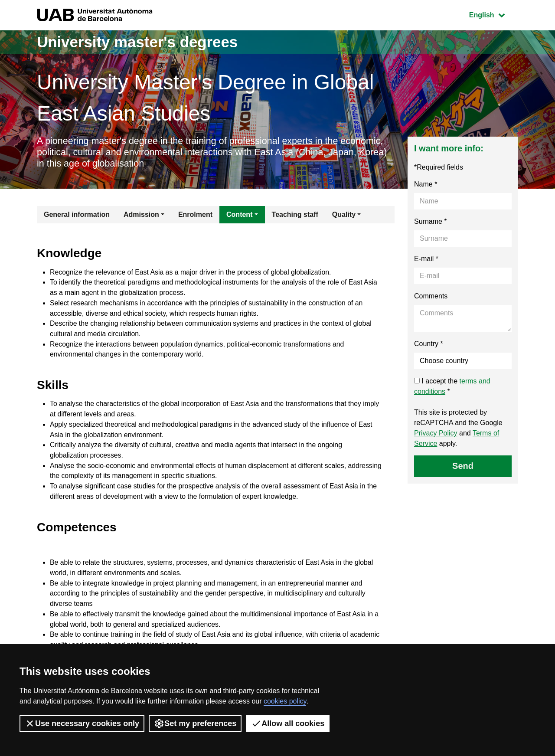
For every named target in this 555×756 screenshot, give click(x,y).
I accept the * (452, 387)
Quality (344, 215)
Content (239, 215)
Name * (426, 185)
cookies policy (285, 701)
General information (77, 215)
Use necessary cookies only (82, 723)
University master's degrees (141, 42)
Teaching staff (295, 215)
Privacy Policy (436, 434)
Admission (141, 215)
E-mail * (426, 260)
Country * (429, 345)
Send (463, 467)
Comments (431, 297)
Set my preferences (195, 723)
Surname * (431, 222)
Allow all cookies (288, 723)
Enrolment (195, 215)
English (493, 14)
